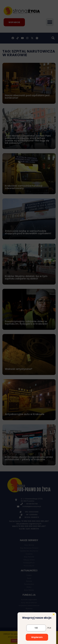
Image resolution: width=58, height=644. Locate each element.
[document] (29, 322)
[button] (54, 639)
